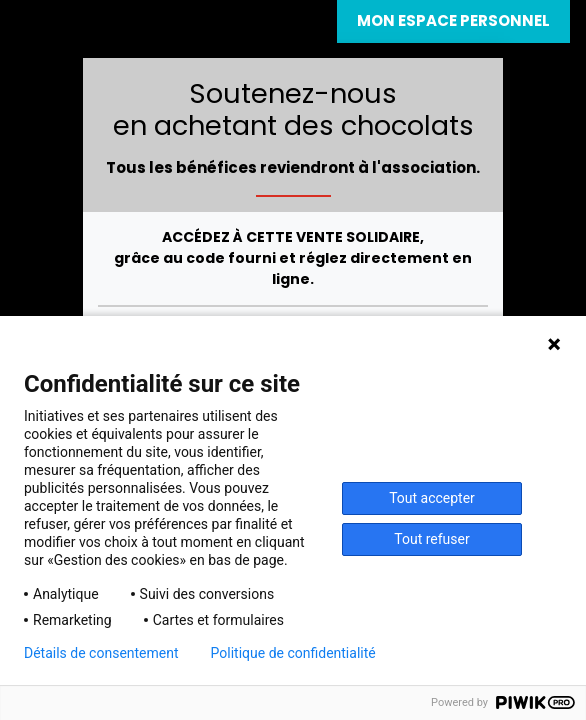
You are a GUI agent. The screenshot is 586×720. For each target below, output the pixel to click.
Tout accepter (432, 498)
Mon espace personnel (453, 20)
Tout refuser (431, 539)
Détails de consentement (101, 653)
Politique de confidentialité (293, 653)
